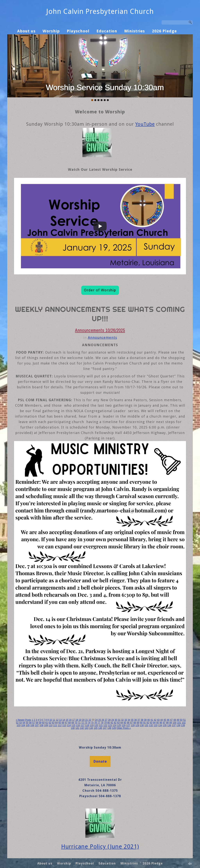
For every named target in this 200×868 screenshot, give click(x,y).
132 (151, 725)
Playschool (78, 31)
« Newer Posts (23, 720)
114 (69, 725)
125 (119, 725)
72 (83, 723)
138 (178, 725)
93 (151, 723)
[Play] (100, 226)
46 (168, 720)
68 (69, 723)
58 (37, 723)
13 (60, 720)
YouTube (145, 124)
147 (105, 728)
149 (114, 728)
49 (178, 720)
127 (128, 725)
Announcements (102, 338)
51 (184, 720)
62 (50, 723)
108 (41, 725)
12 (57, 720)
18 (77, 720)
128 (133, 725)
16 (70, 720)
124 (114, 725)
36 (135, 720)
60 (43, 723)
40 (149, 720)
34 (129, 720)
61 (47, 723)
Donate (100, 761)
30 (116, 720)
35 (132, 720)
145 (96, 728)
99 (171, 723)
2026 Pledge (164, 31)
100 (174, 723)
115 (73, 725)
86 (128, 723)
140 (73, 728)
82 (115, 723)
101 (179, 723)
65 (60, 723)
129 (137, 725)
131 (146, 725)
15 (67, 720)
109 (46, 725)
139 (183, 725)
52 (17, 723)
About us (26, 31)
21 (86, 720)
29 (113, 720)
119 (92, 725)
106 (32, 725)
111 (55, 725)
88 (135, 723)
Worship (51, 31)
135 (165, 725)
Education (107, 31)
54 (24, 723)
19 (80, 720)
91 (144, 723)
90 (141, 723)
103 (19, 725)
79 (105, 723)
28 (109, 720)
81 (112, 723)
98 (167, 723)
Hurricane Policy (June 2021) (100, 847)
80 (108, 723)
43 (158, 720)
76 (96, 723)
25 (100, 720)
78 (102, 723)
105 (28, 725)
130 (142, 725)
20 (83, 720)
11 (54, 720)
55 (27, 723)
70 (76, 723)
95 (158, 723)
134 (160, 725)
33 (126, 720)
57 (33, 723)
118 (87, 725)
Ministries (135, 31)
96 (161, 723)
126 (124, 725)
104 (23, 725)
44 (162, 720)
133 (155, 725)
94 (154, 723)
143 (87, 728)
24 (96, 720)
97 (164, 723)
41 (152, 720)
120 (96, 725)
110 (51, 725)
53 (20, 723)
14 (64, 720)
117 (82, 725)
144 (91, 728)
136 (169, 725)
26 (103, 720)
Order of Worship (100, 290)
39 (145, 720)
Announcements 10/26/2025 (100, 330)
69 (73, 723)
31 (119, 720)
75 (92, 723)
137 (174, 725)
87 (131, 723)
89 (138, 723)
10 (51, 720)
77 (99, 723)
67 (66, 723)
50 (181, 720)
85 (125, 723)
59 (40, 723)
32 (122, 720)
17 (74, 720)
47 (171, 720)
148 (109, 728)
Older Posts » (124, 728)
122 (105, 725)
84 (122, 723)
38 (142, 720)
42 (155, 720)
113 (64, 725)
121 (101, 725)
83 (118, 723)
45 (165, 720)
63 (53, 723)
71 (79, 723)
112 (60, 725)
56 (30, 723)
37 (139, 720)
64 (56, 723)
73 (86, 723)
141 (77, 728)
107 (37, 725)
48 (175, 720)
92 (148, 723)
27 (106, 720)
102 (184, 723)
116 (78, 725)
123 (110, 725)
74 (89, 723)
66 (63, 723)
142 (82, 728)
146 (100, 728)
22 (90, 720)
